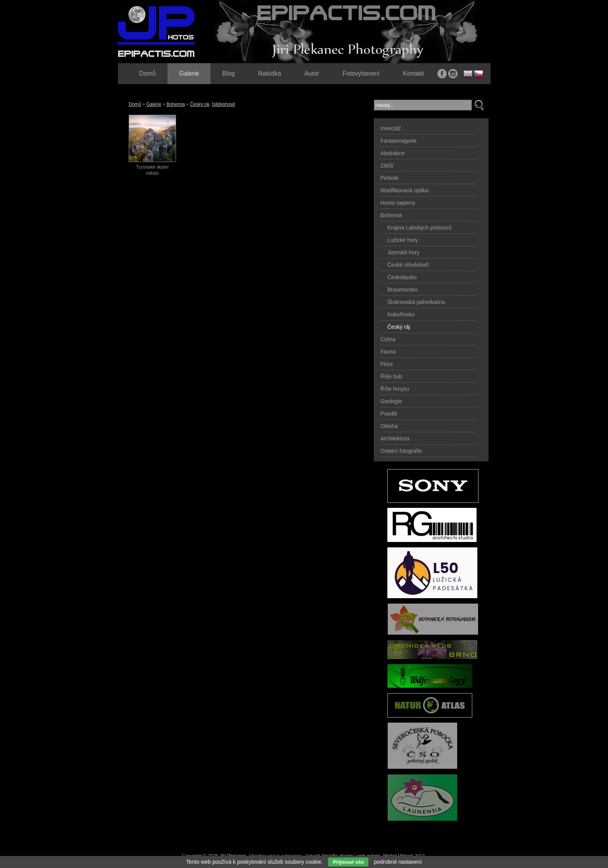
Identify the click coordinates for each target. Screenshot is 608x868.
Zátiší (387, 166)
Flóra (387, 364)
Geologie (391, 401)
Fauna (388, 352)
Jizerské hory (403, 252)
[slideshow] (224, 104)
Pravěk (389, 414)
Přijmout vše (348, 862)
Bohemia (175, 104)
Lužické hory (403, 240)
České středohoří (408, 265)
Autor (312, 73)
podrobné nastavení (398, 862)
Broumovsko (402, 290)
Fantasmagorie (398, 141)
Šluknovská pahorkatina (416, 302)
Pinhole (389, 178)
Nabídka (269, 73)
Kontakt (413, 73)
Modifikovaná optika (404, 190)
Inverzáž (391, 128)
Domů (135, 104)
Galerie (154, 104)
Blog (228, 73)
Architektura (395, 438)
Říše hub (391, 376)
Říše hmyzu (395, 389)
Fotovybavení (361, 73)
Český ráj (200, 104)
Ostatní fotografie (401, 451)
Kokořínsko (401, 314)
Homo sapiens (398, 203)
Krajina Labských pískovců (420, 228)
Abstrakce (392, 153)
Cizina (388, 339)
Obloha (389, 426)
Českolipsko (402, 277)
